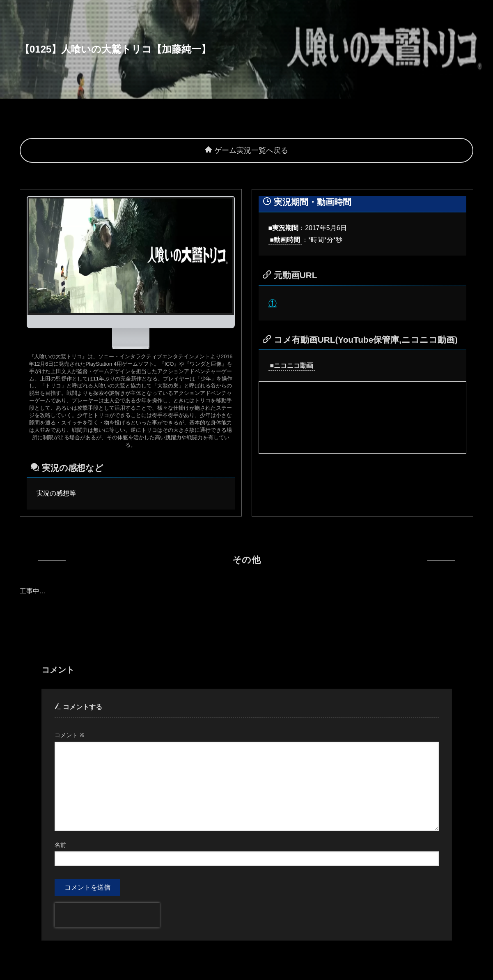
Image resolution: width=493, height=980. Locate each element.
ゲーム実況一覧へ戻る (246, 150)
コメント (70, 735)
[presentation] (107, 915)
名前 (60, 845)
